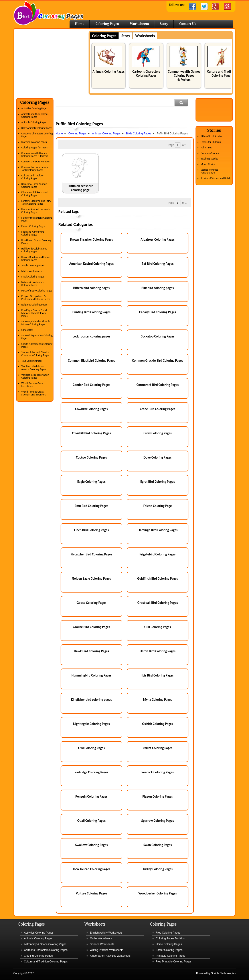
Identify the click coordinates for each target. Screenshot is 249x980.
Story (164, 24)
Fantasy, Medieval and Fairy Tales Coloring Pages (36, 202)
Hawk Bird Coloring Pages (91, 651)
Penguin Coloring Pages (92, 796)
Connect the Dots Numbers (36, 162)
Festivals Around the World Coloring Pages (36, 211)
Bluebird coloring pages (158, 288)
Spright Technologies (223, 973)
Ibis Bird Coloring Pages (158, 675)
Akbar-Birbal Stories (211, 136)
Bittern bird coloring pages (91, 288)
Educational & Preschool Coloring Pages (34, 194)
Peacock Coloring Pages (158, 772)
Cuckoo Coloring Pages (91, 457)
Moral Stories (208, 164)
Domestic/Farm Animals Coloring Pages (34, 185)
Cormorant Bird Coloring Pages (158, 385)
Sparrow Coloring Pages (158, 821)
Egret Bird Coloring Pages (157, 482)
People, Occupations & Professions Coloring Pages (36, 298)
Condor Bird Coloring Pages (91, 385)
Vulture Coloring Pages (91, 893)
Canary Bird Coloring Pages (158, 312)
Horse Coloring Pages (169, 944)
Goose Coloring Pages (91, 603)
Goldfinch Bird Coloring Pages (157, 579)
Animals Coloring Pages (109, 72)
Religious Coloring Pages (34, 305)
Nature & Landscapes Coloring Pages (33, 284)
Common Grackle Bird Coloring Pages (158, 361)
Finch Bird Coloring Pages (91, 530)
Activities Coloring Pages (34, 108)
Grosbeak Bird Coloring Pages (158, 603)
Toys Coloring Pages (32, 361)
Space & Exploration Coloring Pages (37, 337)
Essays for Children (211, 142)
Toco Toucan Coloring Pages (91, 869)
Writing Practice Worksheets (107, 950)
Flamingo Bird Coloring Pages (158, 530)
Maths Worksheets (31, 271)
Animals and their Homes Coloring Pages (35, 115)
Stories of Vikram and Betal (215, 178)
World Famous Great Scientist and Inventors (34, 393)
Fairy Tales (206, 148)
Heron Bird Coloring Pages (157, 651)
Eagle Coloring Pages (91, 482)
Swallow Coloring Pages (91, 845)
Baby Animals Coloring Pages (37, 128)
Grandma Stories (210, 153)
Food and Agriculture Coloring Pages (33, 233)
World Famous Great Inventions (32, 385)
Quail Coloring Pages (91, 821)
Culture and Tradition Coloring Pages (222, 74)
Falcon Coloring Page (158, 506)
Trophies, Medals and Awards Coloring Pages (34, 368)
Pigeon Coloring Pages (158, 796)
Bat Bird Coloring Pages (158, 264)
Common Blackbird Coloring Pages (91, 361)
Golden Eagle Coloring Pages (91, 579)
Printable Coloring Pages (171, 956)
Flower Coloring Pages (33, 226)
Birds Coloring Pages (139, 134)
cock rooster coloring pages (91, 336)
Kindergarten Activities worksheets (110, 956)
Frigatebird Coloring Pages (158, 554)
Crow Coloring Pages (158, 433)
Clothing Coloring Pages (34, 142)
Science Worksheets (102, 944)
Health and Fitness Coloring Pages (36, 242)
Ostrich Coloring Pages (158, 724)
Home (48, 13)
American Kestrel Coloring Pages (91, 264)
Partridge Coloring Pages (91, 772)
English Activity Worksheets (106, 933)
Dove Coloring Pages (158, 457)
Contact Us (188, 24)
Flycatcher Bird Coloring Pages (91, 554)
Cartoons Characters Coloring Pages (146, 74)
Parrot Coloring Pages (157, 748)
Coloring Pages (107, 24)
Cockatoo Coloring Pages (158, 336)
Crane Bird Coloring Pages (158, 409)
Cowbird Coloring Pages (91, 409)
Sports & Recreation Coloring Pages (37, 345)
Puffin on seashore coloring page (80, 188)
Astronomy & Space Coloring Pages (45, 944)
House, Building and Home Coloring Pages (36, 258)
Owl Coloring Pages (91, 748)
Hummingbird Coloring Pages (91, 675)
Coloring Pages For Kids (170, 938)
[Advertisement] (53, 62)
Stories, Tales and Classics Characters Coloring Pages (35, 354)
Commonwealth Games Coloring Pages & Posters (184, 76)
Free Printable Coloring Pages (174, 962)
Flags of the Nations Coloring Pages (37, 219)
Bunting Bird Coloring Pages (91, 312)
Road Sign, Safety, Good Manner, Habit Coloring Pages (34, 313)
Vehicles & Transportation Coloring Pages (35, 376)
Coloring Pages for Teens (34, 148)
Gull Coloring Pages (157, 627)
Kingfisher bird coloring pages (91, 700)
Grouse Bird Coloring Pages (91, 627)
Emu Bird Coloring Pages (92, 506)
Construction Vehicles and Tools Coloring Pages (35, 169)
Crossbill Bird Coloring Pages (91, 433)
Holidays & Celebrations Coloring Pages (34, 250)
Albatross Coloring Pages (158, 240)
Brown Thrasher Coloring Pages (91, 240)
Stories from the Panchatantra (209, 171)
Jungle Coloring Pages (33, 265)
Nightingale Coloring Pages (91, 724)
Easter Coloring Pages (169, 950)
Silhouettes (27, 330)
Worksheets (139, 24)
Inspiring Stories (209, 159)
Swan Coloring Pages (158, 845)
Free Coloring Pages (168, 933)
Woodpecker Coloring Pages (157, 893)
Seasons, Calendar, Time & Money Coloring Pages (36, 323)
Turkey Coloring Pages (158, 869)
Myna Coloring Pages (158, 700)
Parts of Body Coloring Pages (37, 291)
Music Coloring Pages (33, 277)
